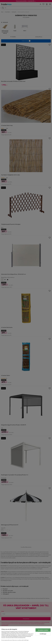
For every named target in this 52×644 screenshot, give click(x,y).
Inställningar (43, 634)
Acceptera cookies (43, 630)
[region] (26, 635)
